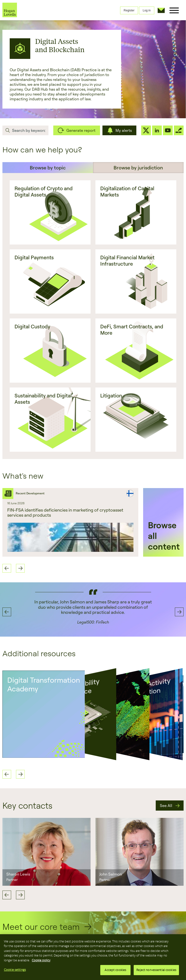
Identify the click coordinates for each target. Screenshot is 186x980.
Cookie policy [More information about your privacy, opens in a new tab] (41, 960)
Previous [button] (7, 568)
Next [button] (20, 568)
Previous (7, 895)
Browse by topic (48, 168)
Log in (147, 10)
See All (166, 806)
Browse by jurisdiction (138, 168)
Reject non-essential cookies (156, 970)
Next (20, 895)
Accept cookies (115, 970)
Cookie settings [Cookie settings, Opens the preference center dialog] (15, 970)
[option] (70, 522)
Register (129, 10)
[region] (93, 957)
